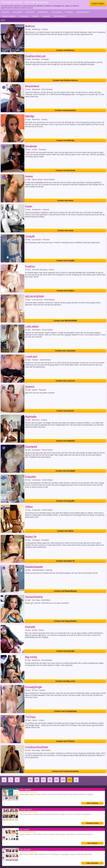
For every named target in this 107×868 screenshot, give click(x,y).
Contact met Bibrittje (65, 140)
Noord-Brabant (83, 12)
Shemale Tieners (92, 823)
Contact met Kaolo (65, 230)
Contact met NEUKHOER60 (65, 321)
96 (37, 780)
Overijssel (24, 16)
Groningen (57, 12)
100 (63, 780)
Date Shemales (92, 863)
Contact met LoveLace (65, 381)
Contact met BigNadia (65, 441)
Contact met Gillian (65, 531)
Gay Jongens (92, 843)
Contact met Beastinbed (65, 110)
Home (3, 20)
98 (50, 780)
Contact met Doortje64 (65, 471)
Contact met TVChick (65, 741)
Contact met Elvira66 (65, 651)
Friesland (30, 12)
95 (30, 780)
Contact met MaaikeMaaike (65, 591)
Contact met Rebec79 (65, 561)
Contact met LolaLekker (65, 351)
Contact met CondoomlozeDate (65, 771)
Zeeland (46, 16)
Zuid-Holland (59, 16)
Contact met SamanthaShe (65, 621)
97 (43, 780)
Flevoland (17, 12)
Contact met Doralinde (65, 170)
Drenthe (6, 12)
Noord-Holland (9, 16)
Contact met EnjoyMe (65, 501)
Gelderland (43, 12)
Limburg (69, 12)
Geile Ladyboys (92, 803)
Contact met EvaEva (65, 291)
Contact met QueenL (65, 411)
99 (57, 780)
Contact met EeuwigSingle (65, 711)
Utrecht (35, 16)
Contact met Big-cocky (65, 681)
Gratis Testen (98, 3)
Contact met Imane (65, 200)
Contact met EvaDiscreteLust (65, 80)
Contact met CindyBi (65, 261)
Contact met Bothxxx (65, 50)
